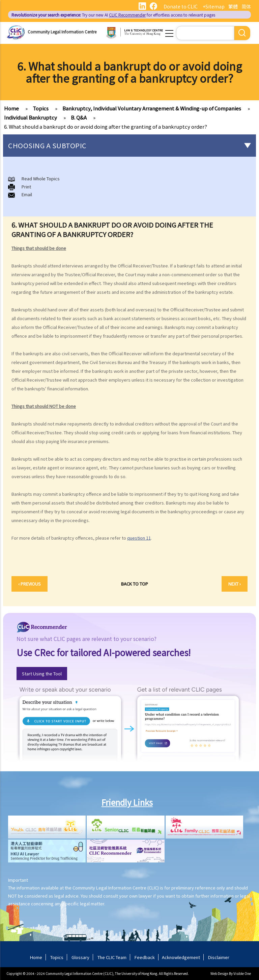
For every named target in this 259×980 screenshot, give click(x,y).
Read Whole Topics (41, 178)
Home (11, 108)
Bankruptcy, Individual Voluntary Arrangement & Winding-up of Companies (152, 108)
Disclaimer (219, 957)
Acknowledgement (181, 957)
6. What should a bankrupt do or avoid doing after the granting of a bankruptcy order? (106, 126)
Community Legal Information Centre (62, 32)
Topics (41, 108)
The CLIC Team (112, 957)
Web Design (219, 973)
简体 (246, 6)
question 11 (139, 538)
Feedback (145, 957)
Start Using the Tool (42, 674)
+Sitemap (214, 6)
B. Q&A (79, 117)
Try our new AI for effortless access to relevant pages (113, 15)
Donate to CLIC (181, 6)
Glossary (80, 957)
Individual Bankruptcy (31, 117)
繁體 (233, 6)
